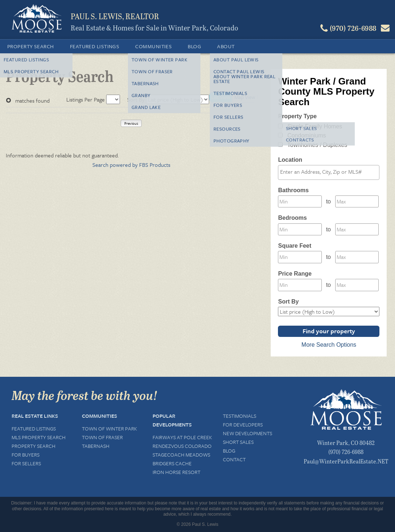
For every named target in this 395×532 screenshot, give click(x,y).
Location (290, 160)
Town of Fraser (102, 437)
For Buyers (26, 455)
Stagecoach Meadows (181, 455)
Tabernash (96, 446)
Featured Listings (95, 46)
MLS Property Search (39, 437)
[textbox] (330, 172)
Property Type (297, 116)
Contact (234, 459)
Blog (194, 46)
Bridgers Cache (172, 463)
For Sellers (26, 463)
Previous (131, 123)
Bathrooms (293, 190)
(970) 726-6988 (346, 452)
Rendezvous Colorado (182, 446)
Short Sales (238, 442)
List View (221, 97)
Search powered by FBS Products (131, 165)
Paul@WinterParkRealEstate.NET (346, 461)
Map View (245, 97)
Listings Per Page (86, 99)
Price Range (295, 274)
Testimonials (240, 416)
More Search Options (329, 345)
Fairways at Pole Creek (182, 437)
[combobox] (329, 172)
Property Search (31, 46)
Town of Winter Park (109, 428)
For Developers (243, 424)
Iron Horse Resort (176, 472)
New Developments (248, 433)
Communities (153, 46)
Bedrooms (292, 218)
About (226, 46)
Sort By (136, 99)
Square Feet (295, 246)
